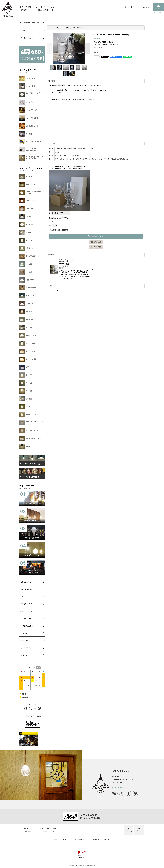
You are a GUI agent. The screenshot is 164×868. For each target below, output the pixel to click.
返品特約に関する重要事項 (58, 230)
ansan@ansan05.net (157, 13)
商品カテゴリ (25, 9)
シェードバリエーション (45, 9)
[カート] (146, 7)
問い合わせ (159, 7)
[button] (50, 48)
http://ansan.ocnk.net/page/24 (84, 100)
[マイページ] (135, 7)
